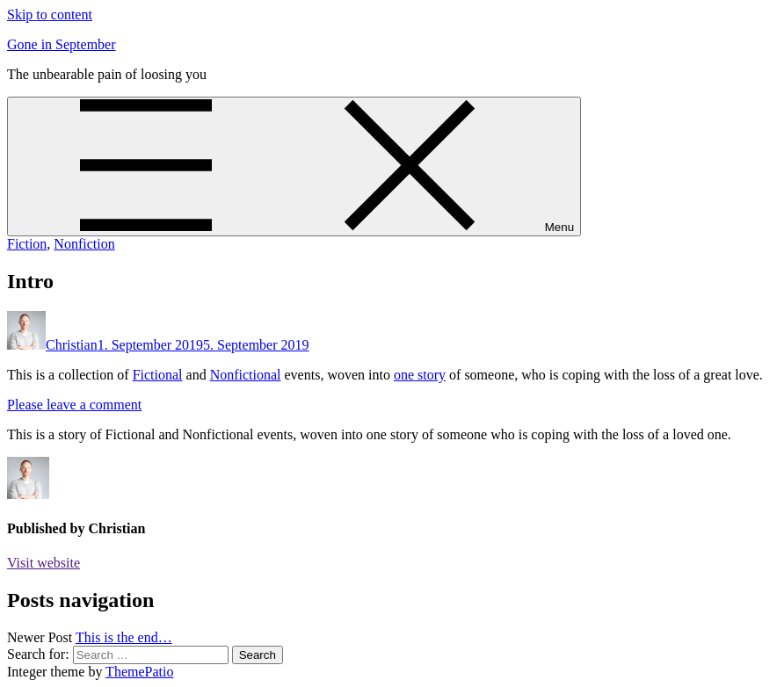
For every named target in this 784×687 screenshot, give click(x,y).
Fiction (27, 244)
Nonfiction (84, 244)
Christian (72, 345)
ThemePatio (139, 672)
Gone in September (62, 44)
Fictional (158, 375)
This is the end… (124, 637)
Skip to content (50, 14)
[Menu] (294, 166)
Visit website (44, 563)
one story (420, 375)
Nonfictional (246, 375)
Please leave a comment (74, 405)
